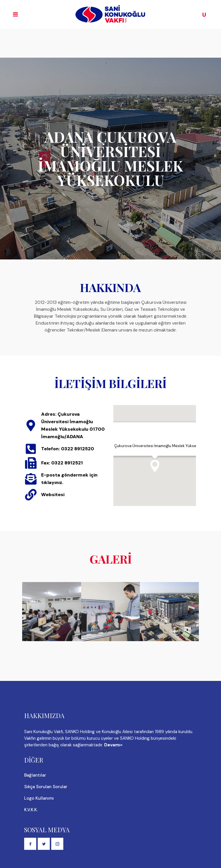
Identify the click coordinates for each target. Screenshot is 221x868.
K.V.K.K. (31, 810)
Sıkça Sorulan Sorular (46, 787)
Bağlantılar (35, 775)
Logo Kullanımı (39, 798)
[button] (155, 466)
